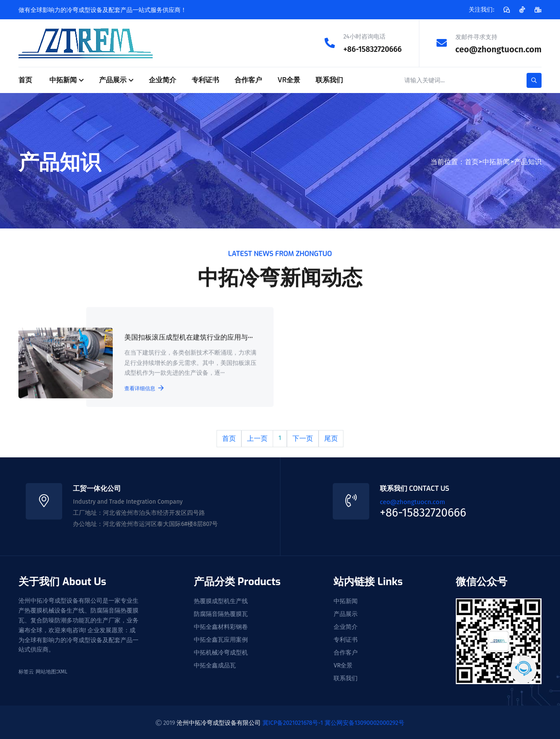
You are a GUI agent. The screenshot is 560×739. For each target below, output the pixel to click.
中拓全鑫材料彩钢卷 (221, 626)
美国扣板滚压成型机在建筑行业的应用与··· (188, 338)
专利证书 (205, 80)
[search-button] (534, 80)
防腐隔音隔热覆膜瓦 (221, 613)
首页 (25, 80)
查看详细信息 (143, 389)
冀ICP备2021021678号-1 (293, 721)
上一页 (257, 439)
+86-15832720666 (369, 49)
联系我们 (329, 80)
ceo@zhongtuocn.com (498, 49)
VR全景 (289, 80)
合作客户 (248, 80)
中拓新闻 (63, 80)
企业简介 (163, 80)
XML (63, 671)
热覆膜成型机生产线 (221, 600)
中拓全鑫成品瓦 (215, 664)
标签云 (26, 671)
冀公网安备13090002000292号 (364, 721)
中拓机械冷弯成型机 (221, 652)
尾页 (331, 439)
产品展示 (113, 80)
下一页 (303, 439)
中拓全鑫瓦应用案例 (221, 639)
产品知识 (528, 161)
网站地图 (46, 671)
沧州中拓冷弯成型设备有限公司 (219, 721)
